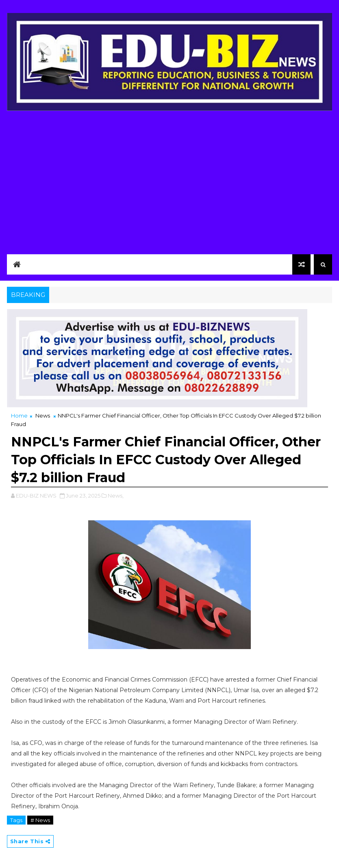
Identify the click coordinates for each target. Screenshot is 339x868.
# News (40, 820)
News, (116, 496)
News (43, 416)
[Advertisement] (170, 180)
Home (19, 416)
